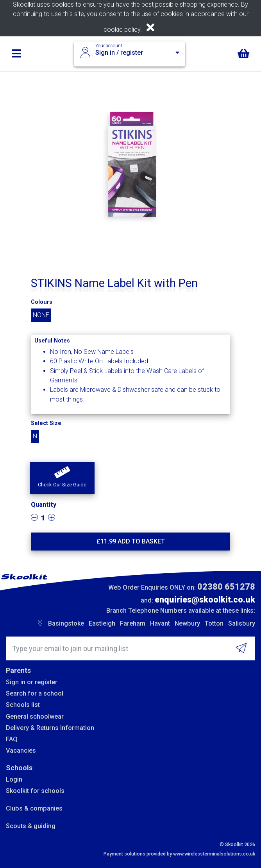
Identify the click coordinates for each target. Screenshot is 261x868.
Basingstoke (66, 623)
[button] (62, 478)
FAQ (12, 739)
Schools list (23, 705)
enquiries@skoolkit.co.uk (205, 600)
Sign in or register (32, 682)
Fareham (133, 623)
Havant (160, 623)
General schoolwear (35, 716)
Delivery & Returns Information (50, 728)
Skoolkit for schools (35, 791)
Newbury (187, 623)
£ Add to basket (131, 541)
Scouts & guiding (31, 826)
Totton (214, 623)
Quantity (44, 505)
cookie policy (122, 30)
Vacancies (21, 751)
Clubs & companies (34, 808)
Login (14, 779)
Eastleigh (102, 623)
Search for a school (35, 693)
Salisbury (242, 623)
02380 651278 (226, 587)
